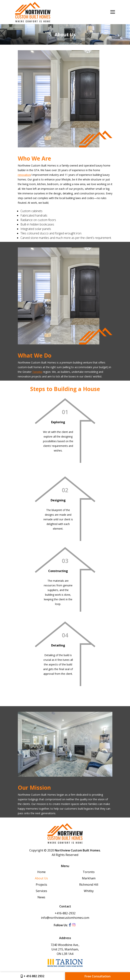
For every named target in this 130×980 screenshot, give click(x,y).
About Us (41, 878)
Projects (41, 885)
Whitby (89, 891)
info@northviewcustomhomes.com (65, 918)
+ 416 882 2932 (33, 976)
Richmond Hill (89, 885)
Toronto (37, 372)
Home (41, 872)
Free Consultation (98, 976)
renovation (24, 175)
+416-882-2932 (65, 913)
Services (41, 891)
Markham (89, 878)
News (41, 897)
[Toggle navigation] (113, 12)
